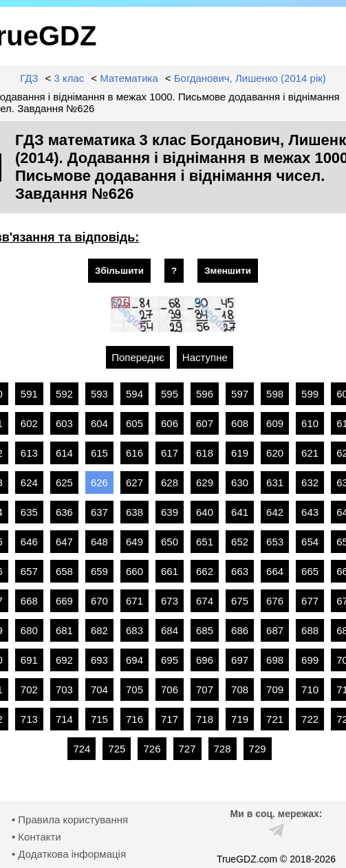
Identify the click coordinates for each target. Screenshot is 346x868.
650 (170, 542)
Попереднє (138, 357)
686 (240, 630)
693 (99, 660)
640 (205, 512)
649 (134, 542)
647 (64, 542)
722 (310, 719)
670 (99, 601)
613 (29, 453)
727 (187, 749)
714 (64, 719)
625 (64, 482)
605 (134, 423)
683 (134, 630)
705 (134, 690)
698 (275, 660)
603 (64, 423)
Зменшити (228, 271)
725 (117, 749)
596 (205, 394)
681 (64, 630)
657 (29, 571)
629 (205, 482)
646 (29, 542)
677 (310, 601)
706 (170, 690)
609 (275, 423)
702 (29, 690)
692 (64, 660)
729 (258, 749)
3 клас (69, 78)
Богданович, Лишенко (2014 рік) (250, 78)
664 (275, 571)
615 (99, 453)
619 (240, 453)
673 (170, 601)
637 (99, 512)
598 (275, 394)
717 (170, 719)
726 (152, 749)
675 (240, 601)
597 (240, 394)
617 (170, 453)
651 (205, 542)
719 (240, 719)
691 (29, 660)
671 (134, 601)
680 (29, 630)
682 (99, 630)
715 (99, 719)
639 (170, 512)
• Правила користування (70, 820)
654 (310, 542)
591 (29, 394)
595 (170, 394)
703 (64, 690)
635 (29, 512)
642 (275, 512)
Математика (129, 78)
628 (170, 482)
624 (29, 482)
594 (134, 394)
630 (240, 482)
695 (170, 660)
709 (275, 690)
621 (310, 453)
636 (64, 512)
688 (310, 630)
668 (29, 601)
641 (240, 512)
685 (205, 630)
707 (205, 690)
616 (134, 453)
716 (134, 719)
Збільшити (119, 271)
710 (310, 690)
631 (275, 482)
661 (170, 571)
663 (240, 571)
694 (134, 660)
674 (205, 601)
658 (64, 571)
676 (275, 601)
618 (205, 453)
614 (64, 453)
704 (99, 690)
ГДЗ (29, 78)
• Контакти (36, 837)
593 (99, 394)
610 (310, 423)
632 (310, 482)
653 (275, 542)
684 (170, 630)
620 (275, 453)
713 (29, 719)
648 (99, 542)
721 (275, 719)
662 (205, 571)
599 (310, 394)
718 (205, 719)
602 (29, 423)
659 (99, 571)
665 (310, 571)
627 (134, 482)
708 (240, 690)
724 (82, 749)
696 (205, 660)
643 (310, 512)
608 (240, 423)
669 (64, 601)
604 (99, 423)
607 (205, 423)
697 (240, 660)
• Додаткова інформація (69, 854)
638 (134, 512)
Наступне (205, 357)
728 (223, 749)
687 (275, 630)
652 (240, 542)
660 (134, 571)
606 (170, 423)
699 (310, 660)
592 (64, 394)
